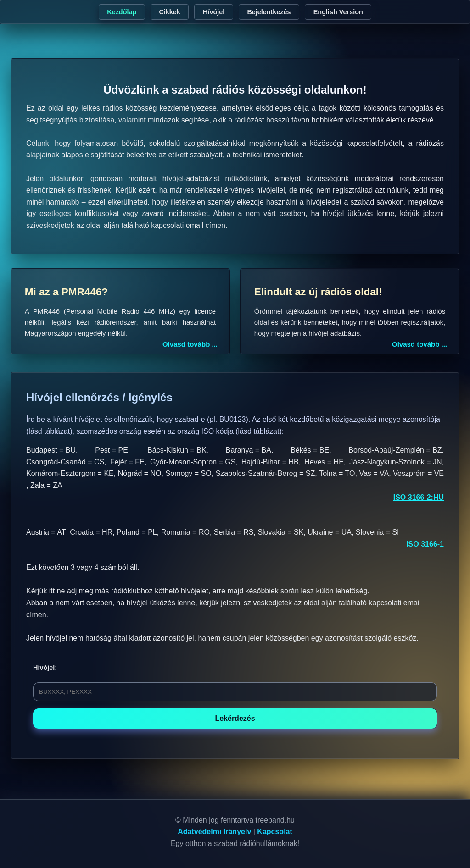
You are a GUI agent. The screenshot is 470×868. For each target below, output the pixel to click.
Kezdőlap (122, 12)
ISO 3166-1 (425, 544)
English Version (338, 12)
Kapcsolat (274, 832)
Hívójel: (45, 668)
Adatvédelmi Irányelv (214, 832)
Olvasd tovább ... (190, 344)
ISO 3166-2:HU (419, 497)
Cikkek (169, 12)
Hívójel (214, 12)
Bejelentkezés (269, 12)
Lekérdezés (235, 718)
